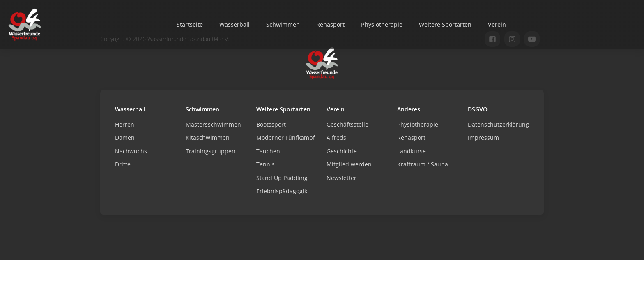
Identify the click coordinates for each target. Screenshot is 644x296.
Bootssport (271, 124)
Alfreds (336, 138)
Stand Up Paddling (282, 178)
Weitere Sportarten (445, 24)
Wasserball (235, 24)
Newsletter (342, 178)
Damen (125, 138)
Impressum (483, 138)
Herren (125, 124)
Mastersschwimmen (213, 124)
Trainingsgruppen (210, 151)
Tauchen (268, 151)
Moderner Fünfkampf (286, 138)
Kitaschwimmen (208, 138)
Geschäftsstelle (347, 124)
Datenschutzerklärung (498, 124)
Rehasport (330, 24)
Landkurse (412, 151)
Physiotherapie (382, 24)
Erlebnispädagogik (282, 191)
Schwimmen (283, 24)
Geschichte (342, 151)
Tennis (266, 164)
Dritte (123, 164)
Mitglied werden (349, 164)
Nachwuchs (131, 151)
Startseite (190, 24)
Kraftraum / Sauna (423, 164)
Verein (497, 24)
